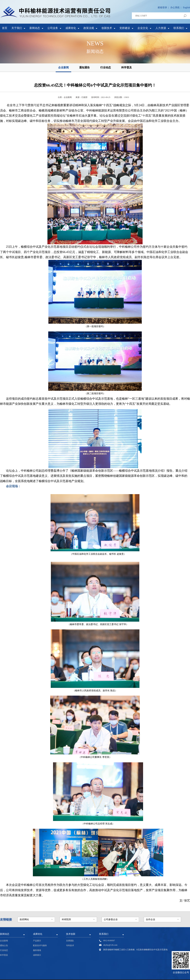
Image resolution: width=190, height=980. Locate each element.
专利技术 (70, 945)
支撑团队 (70, 941)
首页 (5, 28)
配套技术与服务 (40, 945)
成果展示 (37, 955)
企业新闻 (63, 67)
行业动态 (106, 67)
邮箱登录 (162, 8)
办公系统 (175, 8)
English (186, 8)
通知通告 (84, 67)
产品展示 (37, 941)
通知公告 (4, 945)
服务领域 (37, 950)
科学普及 (127, 67)
